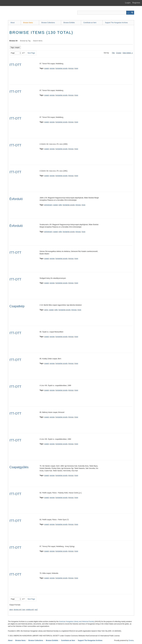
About (13, 23)
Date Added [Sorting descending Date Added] (127, 53)
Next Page (31, 53)
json (24, 610)
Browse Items (28, 23)
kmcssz (71, 68)
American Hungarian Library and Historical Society (76, 622)
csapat (46, 68)
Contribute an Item (90, 23)
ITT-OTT (15, 65)
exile (60, 205)
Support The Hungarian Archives (116, 23)
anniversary (48, 205)
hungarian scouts (61, 68)
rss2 (36, 610)
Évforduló (16, 199)
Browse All (14, 41)
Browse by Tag (25, 41)
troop (76, 68)
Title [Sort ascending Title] (113, 53)
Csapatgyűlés (19, 467)
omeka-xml (30, 610)
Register (136, 3)
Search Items (38, 41)
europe (52, 68)
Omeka (131, 640)
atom (11, 610)
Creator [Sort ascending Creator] (119, 53)
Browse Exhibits (69, 23)
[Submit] (132, 13)
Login (128, 3)
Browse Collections (48, 23)
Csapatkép (17, 306)
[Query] (106, 13)
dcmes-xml (18, 610)
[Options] (128, 13)
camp (46, 310)
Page (16, 53)
